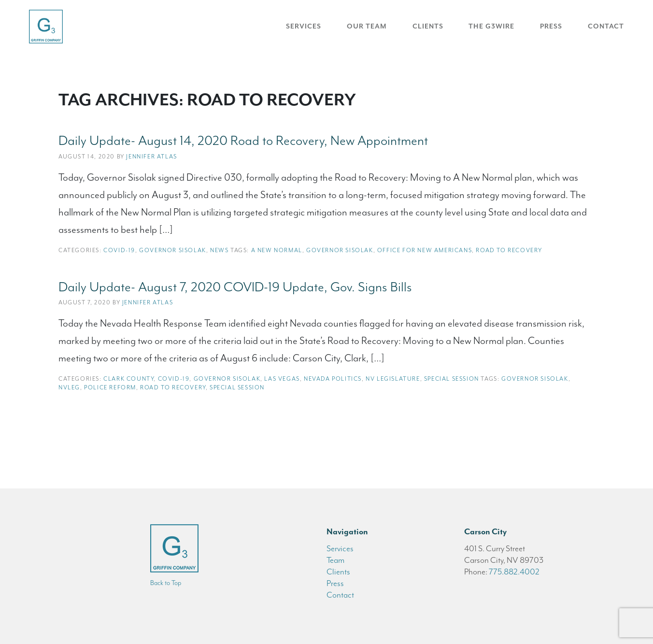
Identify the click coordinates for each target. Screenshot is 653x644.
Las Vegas (282, 379)
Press (551, 26)
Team (335, 560)
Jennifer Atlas (151, 157)
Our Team (367, 26)
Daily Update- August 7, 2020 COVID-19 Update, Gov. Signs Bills (235, 287)
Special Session (452, 379)
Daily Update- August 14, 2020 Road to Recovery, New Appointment (243, 141)
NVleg (69, 387)
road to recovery (509, 250)
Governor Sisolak (173, 250)
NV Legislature (393, 379)
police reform (110, 387)
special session (237, 387)
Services (304, 26)
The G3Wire (491, 26)
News (219, 250)
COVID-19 (119, 250)
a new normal (277, 250)
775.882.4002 (514, 572)
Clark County (128, 379)
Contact (606, 26)
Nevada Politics (333, 379)
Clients (428, 26)
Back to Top (166, 583)
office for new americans (425, 250)
